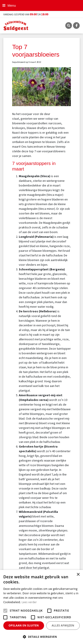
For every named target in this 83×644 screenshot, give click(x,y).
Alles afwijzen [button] (63, 625)
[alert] (41, 607)
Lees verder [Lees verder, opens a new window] (29, 602)
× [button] (78, 575)
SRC (69, 26)
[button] (41, 637)
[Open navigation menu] (10, 5)
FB (76, 26)
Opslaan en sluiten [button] (24, 625)
